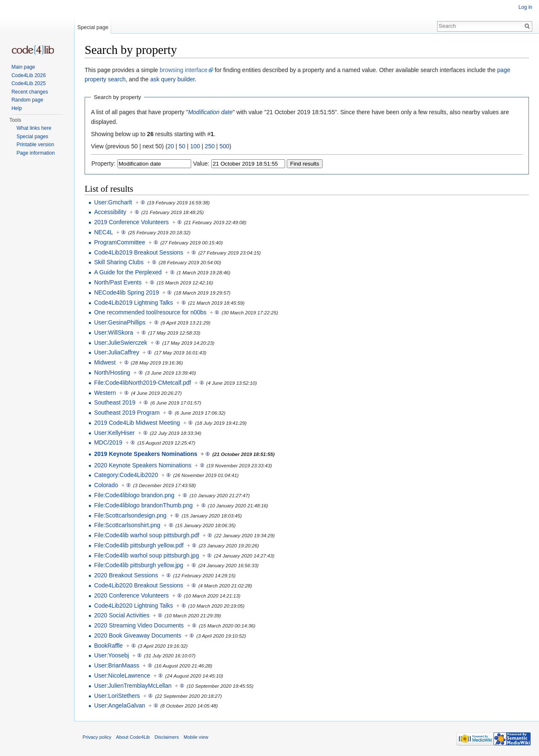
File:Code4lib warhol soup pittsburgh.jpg (146, 555)
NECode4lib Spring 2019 (126, 292)
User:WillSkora (113, 332)
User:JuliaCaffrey (116, 352)
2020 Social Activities (122, 615)
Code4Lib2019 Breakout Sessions (139, 252)
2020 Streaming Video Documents (139, 625)
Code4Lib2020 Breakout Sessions (139, 585)
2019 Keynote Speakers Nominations (145, 454)
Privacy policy (97, 737)
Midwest (105, 362)
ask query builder (173, 79)
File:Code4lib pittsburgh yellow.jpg (139, 565)
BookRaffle (108, 646)
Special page (93, 27)
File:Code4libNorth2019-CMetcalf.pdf (142, 383)
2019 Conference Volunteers (131, 222)
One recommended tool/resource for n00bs (150, 312)
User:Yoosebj (111, 655)
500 (224, 146)
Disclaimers (167, 737)
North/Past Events (118, 282)
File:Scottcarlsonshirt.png (127, 525)
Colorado (106, 485)
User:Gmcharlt (113, 202)
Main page (23, 67)
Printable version (35, 145)
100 (195, 146)
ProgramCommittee (119, 242)
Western (105, 393)
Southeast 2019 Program (127, 413)
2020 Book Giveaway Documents (137, 635)
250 (209, 146)
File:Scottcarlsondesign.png (130, 515)
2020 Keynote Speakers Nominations (143, 465)
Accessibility (110, 212)
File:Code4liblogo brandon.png (134, 495)
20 (171, 146)
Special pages (32, 137)
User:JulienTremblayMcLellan (133, 686)
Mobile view (196, 737)
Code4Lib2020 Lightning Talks (133, 606)
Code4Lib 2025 (28, 83)
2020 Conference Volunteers (131, 595)
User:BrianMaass (116, 665)
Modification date (211, 112)
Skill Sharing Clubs (119, 262)
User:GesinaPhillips (120, 322)
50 (182, 146)
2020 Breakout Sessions (126, 575)
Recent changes (30, 92)
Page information (36, 153)
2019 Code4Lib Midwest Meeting (137, 423)
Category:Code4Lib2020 (126, 475)
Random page (27, 100)
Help (17, 108)
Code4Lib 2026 (28, 75)
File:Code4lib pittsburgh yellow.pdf (139, 545)
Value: (201, 164)
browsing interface (184, 70)
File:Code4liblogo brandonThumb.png (143, 505)
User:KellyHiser (114, 433)
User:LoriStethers (117, 696)
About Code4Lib (133, 737)
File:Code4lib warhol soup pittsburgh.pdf (147, 535)
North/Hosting (112, 373)
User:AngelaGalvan (119, 705)
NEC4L (103, 232)
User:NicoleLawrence (122, 676)
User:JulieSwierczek (120, 343)
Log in (525, 7)
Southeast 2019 (115, 402)
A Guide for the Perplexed (128, 272)
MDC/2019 (108, 442)
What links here (34, 128)
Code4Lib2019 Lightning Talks (133, 303)
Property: (103, 164)
